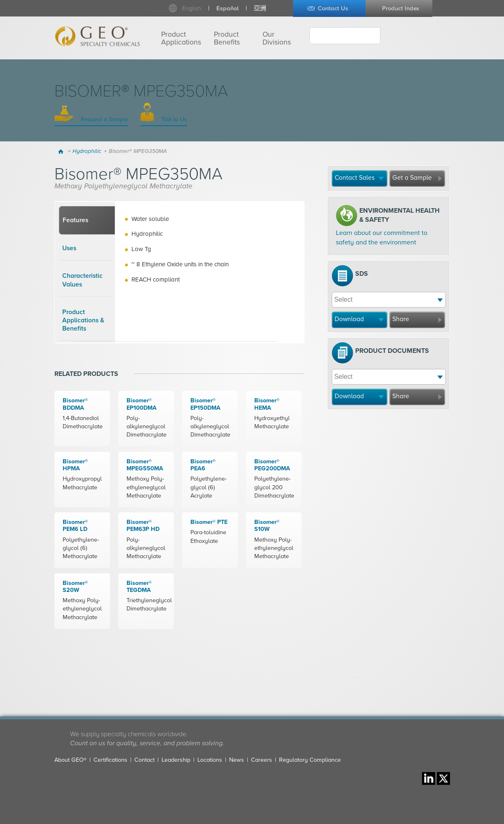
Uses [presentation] (69, 248)
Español (227, 8)
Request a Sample (104, 119)
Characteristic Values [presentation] (82, 280)
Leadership (176, 760)
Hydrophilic (87, 151)
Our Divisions (277, 38)
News (237, 760)
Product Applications (181, 38)
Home (62, 151)
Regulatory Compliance (310, 760)
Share (401, 319)
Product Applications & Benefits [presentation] (83, 320)
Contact (144, 760)
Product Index (401, 8)
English (192, 8)
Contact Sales (355, 178)
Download (349, 319)
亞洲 (260, 8)
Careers (261, 760)
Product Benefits (227, 38)
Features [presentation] (75, 220)
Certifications (110, 760)
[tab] (87, 221)
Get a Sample (412, 178)
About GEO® (70, 760)
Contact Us (333, 8)
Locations (210, 760)
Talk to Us (173, 119)
